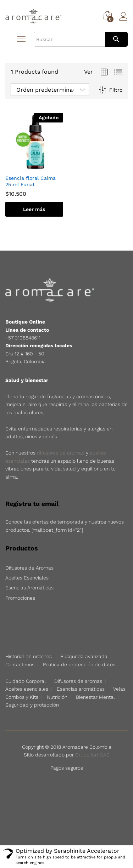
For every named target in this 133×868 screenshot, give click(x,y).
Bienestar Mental (95, 697)
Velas (119, 689)
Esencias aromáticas (81, 689)
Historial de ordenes (29, 656)
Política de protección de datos (79, 664)
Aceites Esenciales (27, 578)
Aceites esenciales (27, 689)
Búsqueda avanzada (84, 656)
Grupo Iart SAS (92, 755)
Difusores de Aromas (29, 568)
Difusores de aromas (78, 681)
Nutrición (57, 697)
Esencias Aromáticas (29, 588)
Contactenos (20, 664)
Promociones (20, 598)
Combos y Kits (22, 697)
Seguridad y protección (32, 705)
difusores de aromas (61, 453)
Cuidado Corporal (26, 681)
